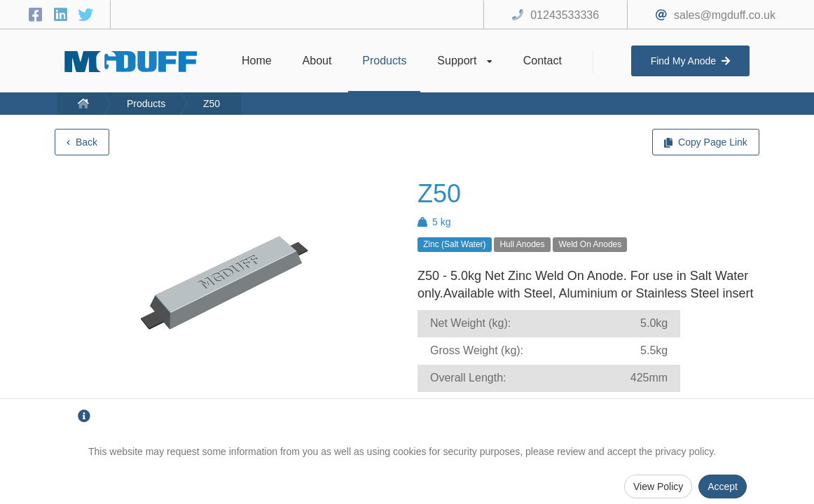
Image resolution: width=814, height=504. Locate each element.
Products (146, 104)
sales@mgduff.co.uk (725, 15)
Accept (723, 486)
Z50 (212, 104)
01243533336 (565, 15)
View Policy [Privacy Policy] (658, 486)
